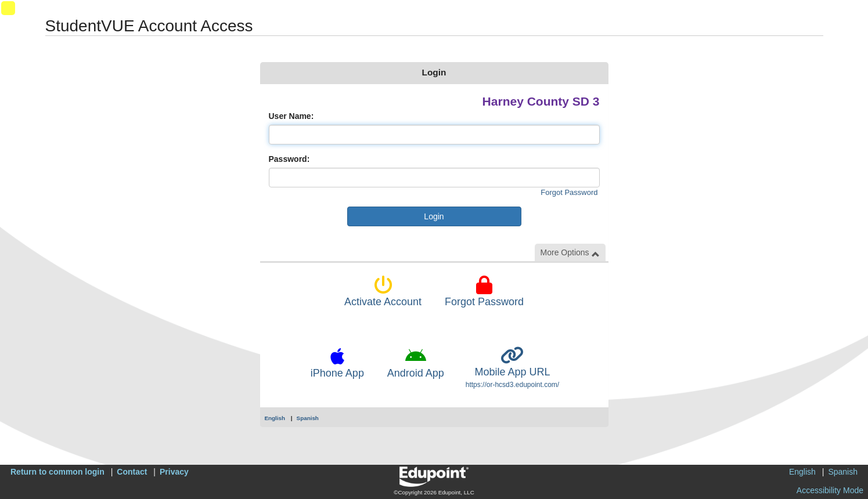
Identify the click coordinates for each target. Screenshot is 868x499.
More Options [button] (570, 253)
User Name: (291, 116)
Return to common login (57, 472)
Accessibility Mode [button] (830, 490)
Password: (289, 159)
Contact (132, 472)
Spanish (308, 418)
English (275, 418)
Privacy (174, 472)
